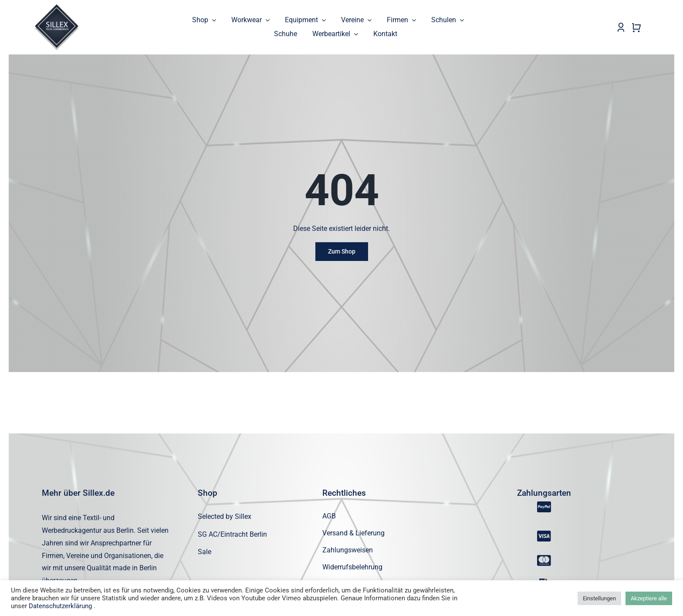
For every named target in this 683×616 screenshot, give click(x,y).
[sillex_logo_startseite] (57, 8)
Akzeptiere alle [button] (649, 598)
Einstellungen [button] (599, 598)
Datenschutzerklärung (60, 606)
